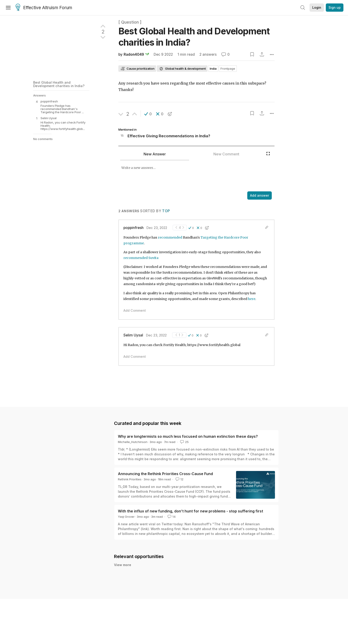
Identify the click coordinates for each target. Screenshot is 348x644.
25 (184, 442)
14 (171, 517)
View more (123, 565)
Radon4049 (134, 54)
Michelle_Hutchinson (133, 442)
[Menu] (8, 8)
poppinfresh (133, 228)
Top (166, 211)
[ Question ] (130, 22)
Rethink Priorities (130, 479)
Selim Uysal (133, 335)
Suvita (153, 258)
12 (179, 479)
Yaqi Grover (126, 517)
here (252, 299)
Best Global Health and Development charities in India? (59, 84)
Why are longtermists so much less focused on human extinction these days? (188, 436)
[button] (148, 114)
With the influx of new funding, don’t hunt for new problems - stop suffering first (190, 511)
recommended (170, 237)
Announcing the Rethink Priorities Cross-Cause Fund (165, 474)
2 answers (208, 54)
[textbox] (191, 176)
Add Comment (135, 310)
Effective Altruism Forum (44, 8)
